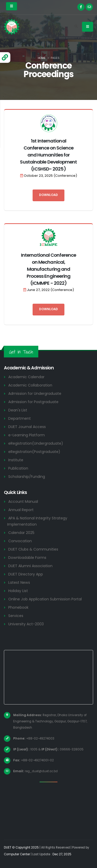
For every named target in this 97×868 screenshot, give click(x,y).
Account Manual (23, 501)
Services (16, 616)
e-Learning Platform (27, 435)
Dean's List (18, 410)
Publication (18, 468)
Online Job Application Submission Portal (45, 599)
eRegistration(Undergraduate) (36, 443)
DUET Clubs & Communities (33, 549)
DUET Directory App (26, 574)
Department (20, 418)
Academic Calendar (26, 377)
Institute (16, 460)
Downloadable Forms (27, 558)
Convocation (20, 541)
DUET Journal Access (27, 427)
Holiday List (18, 591)
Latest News (19, 582)
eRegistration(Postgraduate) (34, 452)
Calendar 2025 (21, 533)
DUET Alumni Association (30, 566)
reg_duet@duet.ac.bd (41, 771)
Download (48, 195)
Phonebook (18, 607)
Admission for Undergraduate (35, 394)
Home (42, 58)
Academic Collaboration (30, 385)
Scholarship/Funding (27, 477)
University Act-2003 (26, 624)
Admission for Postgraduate (33, 402)
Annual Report (21, 510)
